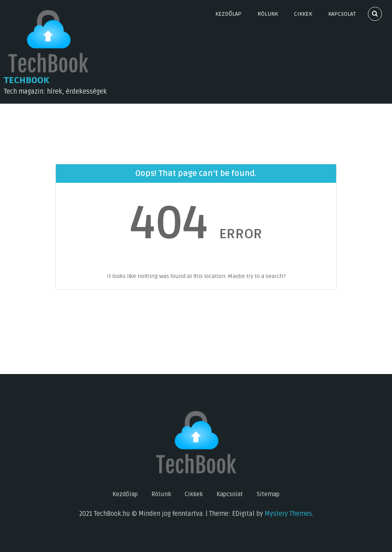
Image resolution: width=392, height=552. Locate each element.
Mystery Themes (288, 514)
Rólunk (268, 14)
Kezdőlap (228, 14)
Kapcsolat (342, 14)
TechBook (27, 80)
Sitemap (268, 494)
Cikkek (303, 14)
